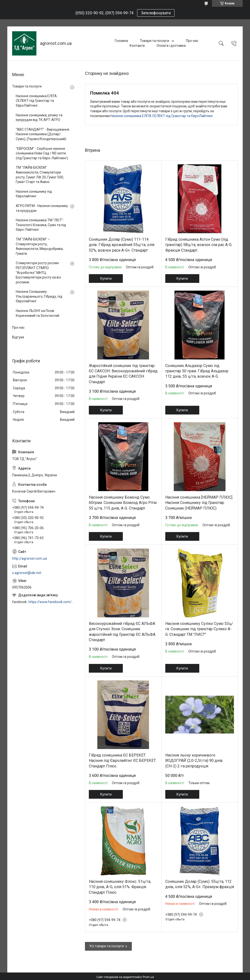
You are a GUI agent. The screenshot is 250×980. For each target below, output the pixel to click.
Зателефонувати (156, 13)
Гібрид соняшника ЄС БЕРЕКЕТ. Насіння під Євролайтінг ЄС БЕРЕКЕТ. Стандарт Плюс (123, 761)
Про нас (192, 41)
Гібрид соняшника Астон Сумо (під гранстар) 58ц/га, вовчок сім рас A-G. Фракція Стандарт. (199, 245)
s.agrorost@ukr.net (27, 573)
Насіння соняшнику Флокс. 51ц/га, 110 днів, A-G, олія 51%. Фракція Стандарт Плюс (120, 887)
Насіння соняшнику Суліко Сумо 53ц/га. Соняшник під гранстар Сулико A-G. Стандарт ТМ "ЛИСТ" (199, 629)
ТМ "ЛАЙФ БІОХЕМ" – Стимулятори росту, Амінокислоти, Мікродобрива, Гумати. (40, 246)
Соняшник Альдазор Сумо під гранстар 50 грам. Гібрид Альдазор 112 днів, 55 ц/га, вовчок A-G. (197, 371)
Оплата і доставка (171, 46)
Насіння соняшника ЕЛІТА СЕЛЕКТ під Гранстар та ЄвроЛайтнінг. (162, 116)
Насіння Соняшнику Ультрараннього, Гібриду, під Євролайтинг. (39, 296)
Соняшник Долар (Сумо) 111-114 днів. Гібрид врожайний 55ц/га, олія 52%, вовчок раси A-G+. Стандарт (122, 245)
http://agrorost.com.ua (29, 558)
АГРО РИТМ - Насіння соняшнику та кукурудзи (42, 208)
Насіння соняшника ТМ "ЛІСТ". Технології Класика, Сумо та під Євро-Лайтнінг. (41, 225)
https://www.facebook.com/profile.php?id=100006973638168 (52, 602)
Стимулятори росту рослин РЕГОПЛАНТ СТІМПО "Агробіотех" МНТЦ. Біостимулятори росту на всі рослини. (38, 272)
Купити (106, 279)
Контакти (137, 46)
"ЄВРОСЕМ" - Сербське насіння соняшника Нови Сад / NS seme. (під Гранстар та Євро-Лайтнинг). (42, 153)
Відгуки (18, 337)
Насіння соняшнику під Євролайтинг (34, 194)
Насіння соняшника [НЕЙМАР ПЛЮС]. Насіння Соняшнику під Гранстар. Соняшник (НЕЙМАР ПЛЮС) (199, 503)
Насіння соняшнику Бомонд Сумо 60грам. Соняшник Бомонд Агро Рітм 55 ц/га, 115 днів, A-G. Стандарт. (123, 503)
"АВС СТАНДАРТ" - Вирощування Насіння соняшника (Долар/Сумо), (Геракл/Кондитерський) (42, 134)
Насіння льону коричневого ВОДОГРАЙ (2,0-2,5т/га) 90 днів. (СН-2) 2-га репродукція (194, 761)
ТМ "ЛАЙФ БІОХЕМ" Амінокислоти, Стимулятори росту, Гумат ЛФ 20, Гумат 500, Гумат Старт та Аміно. (40, 175)
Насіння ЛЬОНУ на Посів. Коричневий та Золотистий (37, 313)
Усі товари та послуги (107, 946)
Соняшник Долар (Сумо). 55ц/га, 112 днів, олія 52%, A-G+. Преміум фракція (200, 884)
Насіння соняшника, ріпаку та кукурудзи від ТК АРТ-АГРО (39, 118)
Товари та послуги (154, 41)
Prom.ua (148, 977)
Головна (121, 41)
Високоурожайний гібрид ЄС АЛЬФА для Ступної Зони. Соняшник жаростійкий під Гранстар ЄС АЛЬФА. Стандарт (122, 632)
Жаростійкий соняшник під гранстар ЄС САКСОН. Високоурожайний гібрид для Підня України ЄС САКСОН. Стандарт (123, 374)
